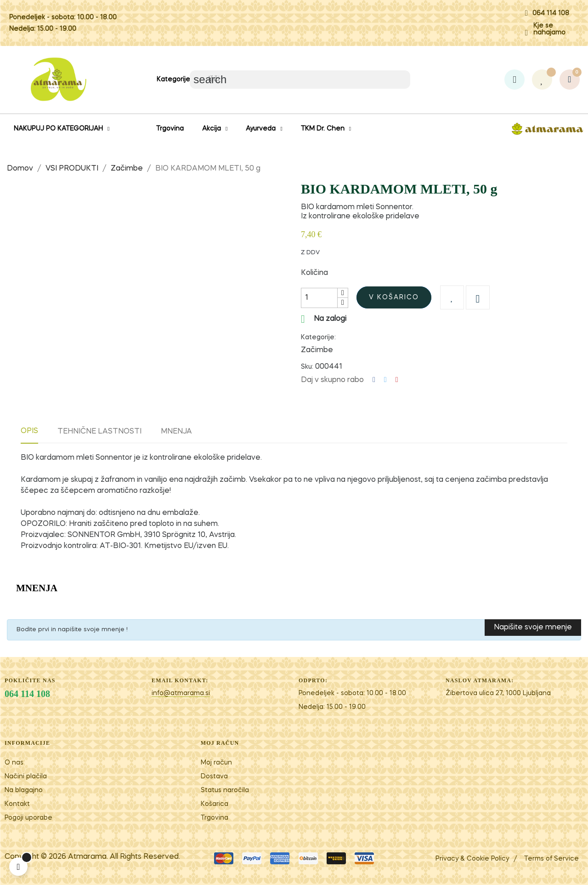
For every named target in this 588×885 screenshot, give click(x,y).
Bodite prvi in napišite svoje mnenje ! (72, 630)
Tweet (385, 380)
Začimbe (317, 350)
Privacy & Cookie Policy (472, 859)
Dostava (214, 777)
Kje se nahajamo (549, 29)
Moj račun (216, 763)
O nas (14, 763)
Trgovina (215, 818)
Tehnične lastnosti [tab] (99, 432)
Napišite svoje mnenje (533, 628)
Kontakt (17, 804)
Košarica (215, 804)
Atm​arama (87, 857)
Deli (374, 380)
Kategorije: (318, 337)
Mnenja (176, 432)
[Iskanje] (300, 80)
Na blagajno (24, 790)
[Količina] (319, 298)
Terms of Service (551, 859)
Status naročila (225, 790)
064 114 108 (551, 13)
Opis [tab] (29, 431)
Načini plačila (26, 777)
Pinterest (397, 380)
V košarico (394, 297)
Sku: (307, 367)
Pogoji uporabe (28, 818)
